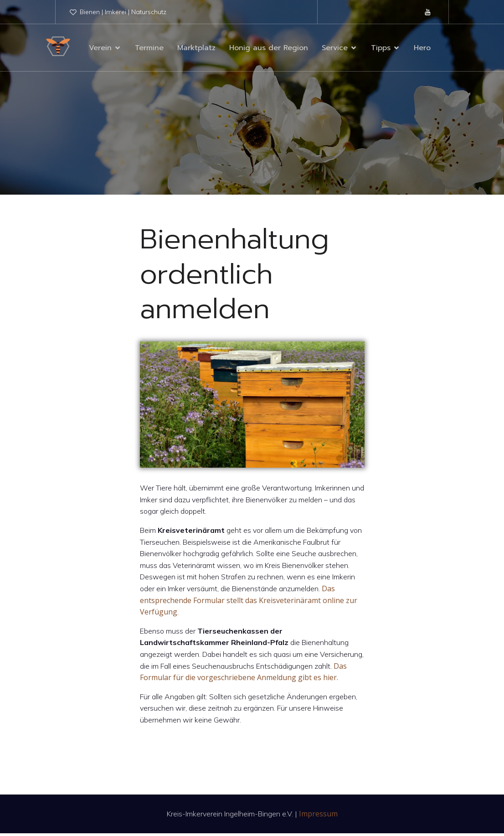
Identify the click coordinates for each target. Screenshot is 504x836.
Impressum (318, 816)
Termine (149, 49)
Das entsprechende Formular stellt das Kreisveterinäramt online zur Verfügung (249, 603)
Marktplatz (196, 49)
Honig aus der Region (269, 49)
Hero (422, 49)
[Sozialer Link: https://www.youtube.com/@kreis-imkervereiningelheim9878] (428, 12)
